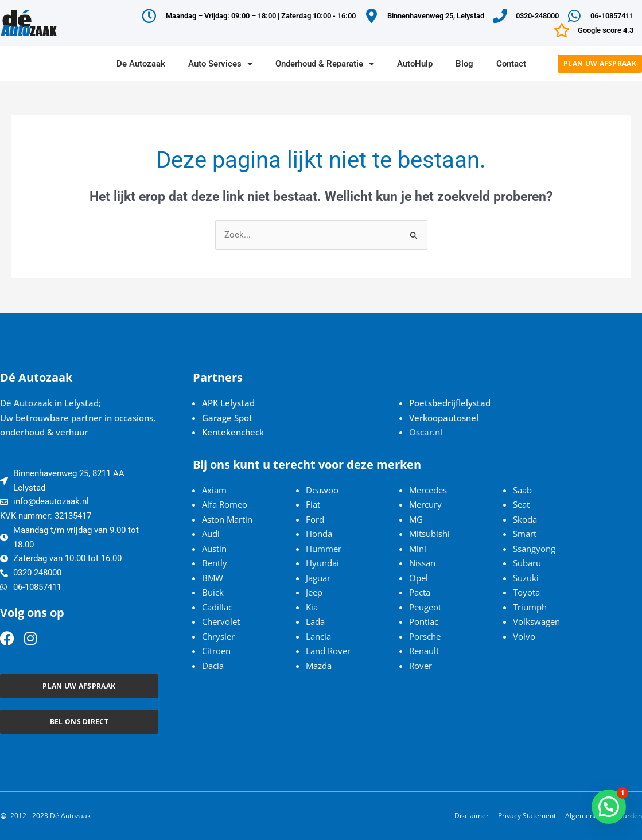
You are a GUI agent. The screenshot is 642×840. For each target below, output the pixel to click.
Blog (464, 64)
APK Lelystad (228, 403)
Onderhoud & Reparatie (325, 64)
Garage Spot (227, 418)
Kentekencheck (233, 432)
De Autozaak (141, 64)
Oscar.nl (426, 432)
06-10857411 (612, 16)
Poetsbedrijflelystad (450, 403)
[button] (609, 807)
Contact (511, 64)
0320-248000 (537, 16)
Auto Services (220, 64)
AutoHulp (415, 64)
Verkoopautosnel (444, 418)
